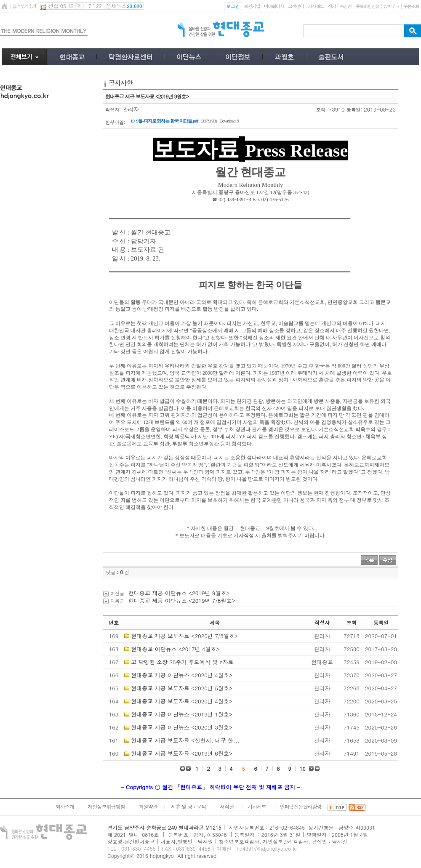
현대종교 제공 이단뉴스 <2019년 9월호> (179, 593)
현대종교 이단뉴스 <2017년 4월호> (175, 649)
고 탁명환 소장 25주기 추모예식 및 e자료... (185, 662)
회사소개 (65, 806)
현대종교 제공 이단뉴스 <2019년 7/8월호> (182, 600)
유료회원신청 (368, 6)
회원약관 (148, 806)
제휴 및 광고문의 (188, 806)
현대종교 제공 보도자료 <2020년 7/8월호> (184, 636)
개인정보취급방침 (107, 806)
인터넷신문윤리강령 (301, 806)
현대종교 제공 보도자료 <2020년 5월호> (182, 688)
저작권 (227, 806)
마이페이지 (274, 6)
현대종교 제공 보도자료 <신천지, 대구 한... (185, 740)
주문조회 (411, 6)
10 (303, 768)
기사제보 (316, 6)
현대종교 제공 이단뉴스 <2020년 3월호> (182, 727)
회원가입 (252, 6)
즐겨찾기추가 (24, 6)
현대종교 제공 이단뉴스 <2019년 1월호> (182, 714)
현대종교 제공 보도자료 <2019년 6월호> (182, 753)
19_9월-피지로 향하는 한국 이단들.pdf (164, 121)
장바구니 (391, 6)
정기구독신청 (340, 6)
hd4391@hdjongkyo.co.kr (267, 848)
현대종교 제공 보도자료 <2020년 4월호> (182, 701)
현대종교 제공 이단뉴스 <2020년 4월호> (182, 675)
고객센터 (296, 6)
